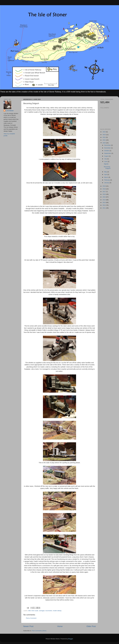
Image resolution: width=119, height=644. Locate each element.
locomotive (49, 611)
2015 (104, 197)
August (107, 156)
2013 (104, 202)
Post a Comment (31, 618)
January (107, 183)
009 (29, 611)
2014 (104, 200)
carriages (42, 611)
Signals (106, 164)
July (106, 159)
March (106, 177)
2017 (104, 192)
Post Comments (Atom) (39, 631)
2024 (104, 132)
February (107, 180)
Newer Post (28, 626)
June (106, 161)
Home (60, 626)
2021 (104, 140)
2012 (104, 205)
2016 (104, 194)
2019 (104, 186)
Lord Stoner (10, 111)
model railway (57, 611)
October (107, 151)
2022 (104, 137)
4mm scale (35, 611)
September (108, 153)
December (108, 145)
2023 (104, 135)
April (106, 174)
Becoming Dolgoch (107, 168)
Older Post (91, 626)
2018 (104, 189)
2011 (104, 208)
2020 (104, 143)
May (106, 172)
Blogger (71, 639)
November (108, 148)
